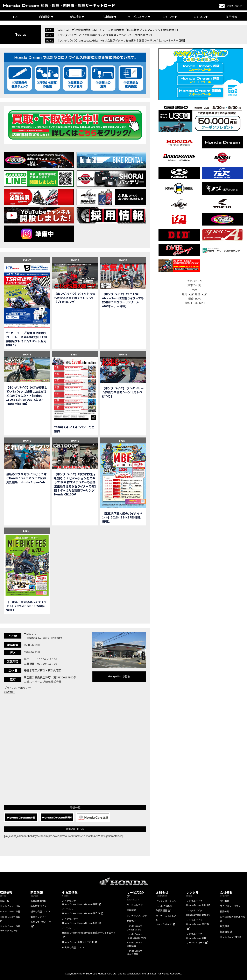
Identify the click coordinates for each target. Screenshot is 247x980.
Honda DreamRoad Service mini (136, 936)
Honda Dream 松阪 (10, 906)
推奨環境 (225, 926)
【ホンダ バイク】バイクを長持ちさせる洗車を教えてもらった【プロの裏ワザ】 (105, 35)
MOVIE (75, 260)
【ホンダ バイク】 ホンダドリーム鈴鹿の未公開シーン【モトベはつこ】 (123, 392)
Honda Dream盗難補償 (134, 944)
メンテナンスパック (137, 915)
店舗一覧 (5, 901)
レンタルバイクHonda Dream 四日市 (197, 922)
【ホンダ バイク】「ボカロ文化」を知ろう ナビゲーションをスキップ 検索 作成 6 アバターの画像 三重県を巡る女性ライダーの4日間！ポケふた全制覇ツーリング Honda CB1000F (75, 484)
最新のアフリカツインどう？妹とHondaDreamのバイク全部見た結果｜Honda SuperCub (26, 478)
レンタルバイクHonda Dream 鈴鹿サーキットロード (196, 938)
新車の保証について (41, 911)
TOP (16, 17)
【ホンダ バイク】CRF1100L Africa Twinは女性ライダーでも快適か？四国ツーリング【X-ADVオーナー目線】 (122, 40)
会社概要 (225, 901)
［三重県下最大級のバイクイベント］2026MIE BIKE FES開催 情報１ (27, 606)
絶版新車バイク (38, 906)
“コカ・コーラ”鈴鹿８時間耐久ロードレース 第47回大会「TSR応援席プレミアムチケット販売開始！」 (118, 30)
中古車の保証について (73, 947)
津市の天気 (195, 285)
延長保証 (131, 921)
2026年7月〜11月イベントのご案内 (74, 429)
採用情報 (232, 17)
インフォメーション (166, 901)
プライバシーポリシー (17, 688)
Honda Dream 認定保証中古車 (78, 942)
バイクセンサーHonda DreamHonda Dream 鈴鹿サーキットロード (89, 930)
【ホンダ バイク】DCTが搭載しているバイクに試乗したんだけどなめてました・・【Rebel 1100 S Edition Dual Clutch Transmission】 (27, 395)
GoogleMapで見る (119, 676)
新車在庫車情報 (38, 901)
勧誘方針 (9, 692)
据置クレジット (38, 917)
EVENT (27, 260)
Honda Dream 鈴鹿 (10, 911)
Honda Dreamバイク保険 (134, 952)
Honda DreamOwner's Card (134, 928)
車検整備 (131, 910)
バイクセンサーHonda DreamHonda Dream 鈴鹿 (80, 902)
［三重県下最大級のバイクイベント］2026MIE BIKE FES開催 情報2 (123, 517)
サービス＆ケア (135, 905)
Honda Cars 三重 (229, 937)
